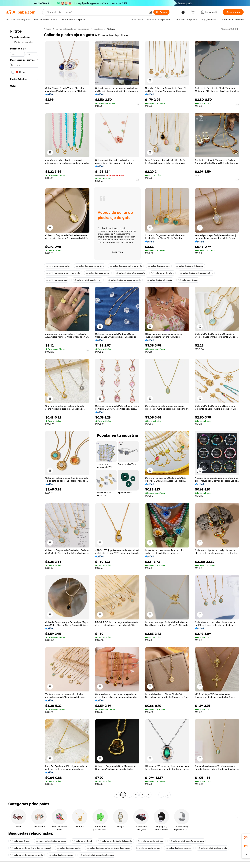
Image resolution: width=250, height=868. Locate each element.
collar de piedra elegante (171, 848)
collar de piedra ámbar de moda (123, 266)
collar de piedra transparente (88, 273)
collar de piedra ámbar (57, 273)
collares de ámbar (123, 280)
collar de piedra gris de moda (204, 848)
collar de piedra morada (59, 855)
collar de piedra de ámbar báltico (151, 273)
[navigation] (24, 412)
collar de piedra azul (183, 273)
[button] (246, 854)
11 (161, 795)
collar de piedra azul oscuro (213, 273)
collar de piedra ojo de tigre (88, 266)
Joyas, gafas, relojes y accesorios (73, 29)
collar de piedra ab (79, 841)
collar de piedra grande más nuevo (93, 855)
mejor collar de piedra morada (49, 841)
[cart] (201, 13)
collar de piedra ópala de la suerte (111, 841)
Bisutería (99, 29)
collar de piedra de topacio (183, 266)
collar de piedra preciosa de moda (218, 266)
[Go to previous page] (117, 795)
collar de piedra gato (154, 266)
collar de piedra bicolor (66, 848)
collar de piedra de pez (142, 848)
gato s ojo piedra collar (57, 266)
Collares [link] (112, 29)
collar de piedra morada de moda (62, 280)
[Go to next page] (168, 795)
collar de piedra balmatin (96, 280)
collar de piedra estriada (145, 841)
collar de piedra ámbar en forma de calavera (104, 848)
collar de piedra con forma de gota (179, 841)
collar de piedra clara (119, 273)
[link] (246, 838)
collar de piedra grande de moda (26, 855)
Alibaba (48, 29)
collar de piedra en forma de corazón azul (30, 848)
